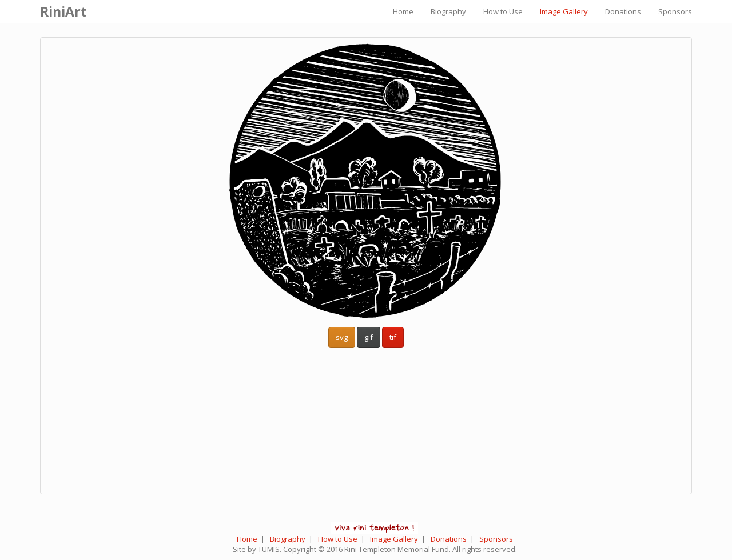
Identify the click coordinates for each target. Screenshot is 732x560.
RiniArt (63, 11)
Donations (623, 11)
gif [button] (369, 337)
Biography (448, 11)
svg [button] (342, 337)
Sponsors (675, 11)
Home (403, 11)
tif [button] (393, 337)
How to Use (503, 11)
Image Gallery (564, 11)
